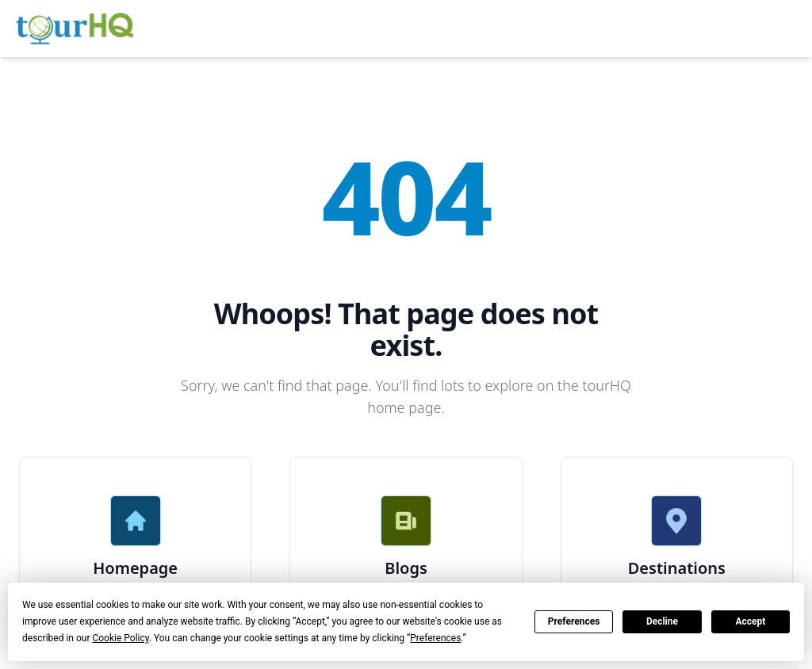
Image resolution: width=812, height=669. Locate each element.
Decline (662, 621)
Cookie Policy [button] (120, 638)
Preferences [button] (435, 638)
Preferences (574, 621)
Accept (750, 621)
